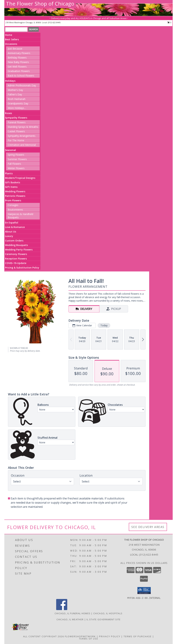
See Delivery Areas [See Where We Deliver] (148, 527)
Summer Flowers (17, 159)
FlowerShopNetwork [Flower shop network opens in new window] (80, 636)
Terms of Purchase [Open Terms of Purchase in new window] (138, 636)
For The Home (16, 140)
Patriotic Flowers (15, 196)
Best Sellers (12, 39)
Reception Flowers (16, 259)
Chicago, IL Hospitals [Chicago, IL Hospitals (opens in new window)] (108, 613)
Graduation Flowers (19, 71)
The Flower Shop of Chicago (40, 4)
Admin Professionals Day (22, 85)
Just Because (15, 49)
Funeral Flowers (17, 122)
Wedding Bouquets (16, 245)
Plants (9, 173)
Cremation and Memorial (22, 145)
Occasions (11, 44)
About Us (11, 232)
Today (104, 325)
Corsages (13, 205)
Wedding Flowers (15, 191)
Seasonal (10, 150)
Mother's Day (15, 90)
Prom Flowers (13, 200)
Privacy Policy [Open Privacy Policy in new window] (110, 636)
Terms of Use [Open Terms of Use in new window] (89, 639)
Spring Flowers (16, 155)
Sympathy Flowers (16, 118)
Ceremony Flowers (16, 254)
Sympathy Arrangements (22, 136)
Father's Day (15, 94)
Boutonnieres (15, 210)
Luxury (9, 236)
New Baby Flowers (18, 62)
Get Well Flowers (17, 67)
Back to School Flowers (21, 76)
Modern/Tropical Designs (20, 178)
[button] (144, 591)
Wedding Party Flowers (19, 250)
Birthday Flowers (17, 58)
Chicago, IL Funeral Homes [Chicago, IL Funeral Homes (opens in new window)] (73, 613)
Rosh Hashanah (17, 99)
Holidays (10, 81)
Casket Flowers (16, 131)
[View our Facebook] (62, 609)
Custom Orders (14, 241)
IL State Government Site (103, 619)
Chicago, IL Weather (70, 619)
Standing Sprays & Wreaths (23, 127)
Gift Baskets (13, 182)
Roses (8, 113)
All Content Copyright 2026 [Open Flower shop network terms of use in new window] (44, 636)
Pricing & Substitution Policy (22, 268)
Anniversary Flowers (19, 53)
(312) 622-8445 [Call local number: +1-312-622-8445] (54, 22)
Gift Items (11, 187)
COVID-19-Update (16, 263)
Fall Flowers (14, 164)
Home (9, 35)
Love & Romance (15, 227)
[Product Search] (16, 29)
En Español (12, 223)
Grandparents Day (18, 103)
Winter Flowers (16, 168)
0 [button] (169, 22)
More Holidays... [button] (17, 108)
